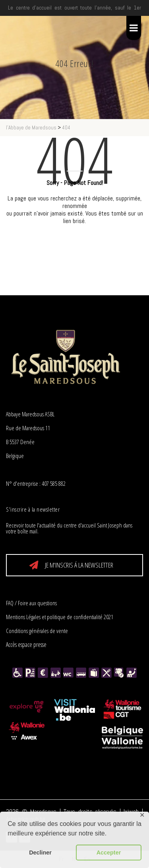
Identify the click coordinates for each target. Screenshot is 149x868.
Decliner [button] (40, 853)
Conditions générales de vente (37, 631)
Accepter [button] (109, 853)
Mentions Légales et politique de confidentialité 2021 (60, 617)
